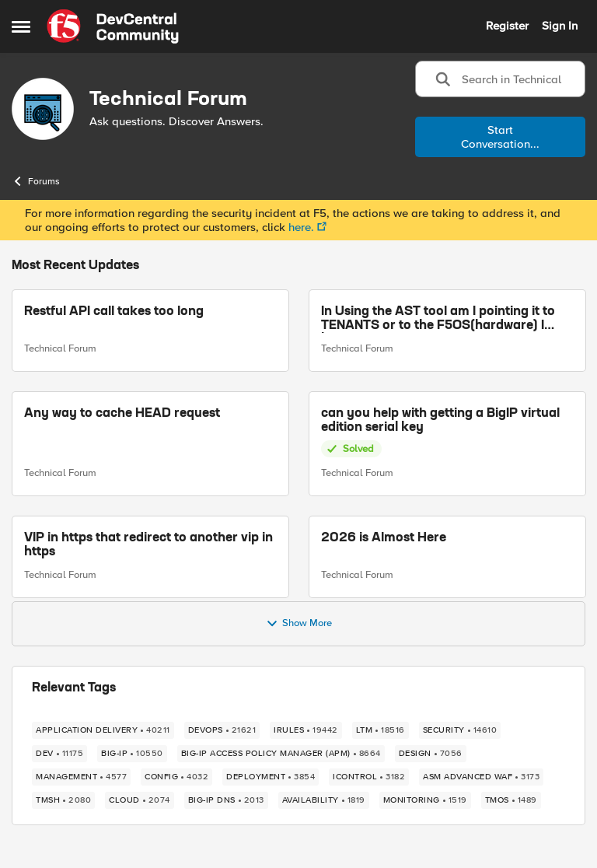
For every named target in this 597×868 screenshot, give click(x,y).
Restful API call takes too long (114, 312)
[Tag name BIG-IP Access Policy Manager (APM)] (281, 754)
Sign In (560, 26)
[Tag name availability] (324, 800)
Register (507, 26)
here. (301, 227)
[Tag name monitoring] (425, 800)
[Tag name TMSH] (63, 800)
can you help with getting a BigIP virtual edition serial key (440, 421)
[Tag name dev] (59, 754)
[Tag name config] (176, 777)
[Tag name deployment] (271, 777)
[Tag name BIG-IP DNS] (226, 800)
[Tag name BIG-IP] (132, 754)
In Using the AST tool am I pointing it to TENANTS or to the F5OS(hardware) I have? (438, 319)
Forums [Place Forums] (36, 181)
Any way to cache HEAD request (122, 414)
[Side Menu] (21, 26)
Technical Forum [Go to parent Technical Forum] (60, 348)
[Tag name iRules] (306, 730)
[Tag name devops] (222, 730)
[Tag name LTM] (381, 730)
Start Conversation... (500, 137)
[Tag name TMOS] (511, 800)
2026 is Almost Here (384, 538)
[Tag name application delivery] (103, 730)
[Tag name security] (460, 730)
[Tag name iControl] (369, 777)
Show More (299, 624)
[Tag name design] (431, 754)
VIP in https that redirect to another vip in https (148, 545)
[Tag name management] (81, 777)
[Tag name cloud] (140, 800)
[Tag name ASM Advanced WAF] (481, 777)
